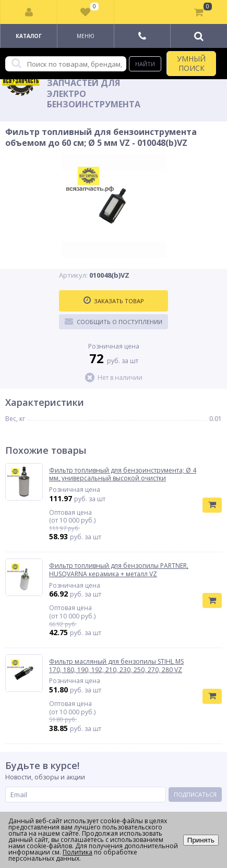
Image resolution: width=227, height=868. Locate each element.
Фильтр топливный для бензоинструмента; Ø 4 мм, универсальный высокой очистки (123, 474)
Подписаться (195, 794)
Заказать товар (114, 301)
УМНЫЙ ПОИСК (191, 63)
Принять (201, 840)
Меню (86, 36)
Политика (77, 852)
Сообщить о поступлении (113, 321)
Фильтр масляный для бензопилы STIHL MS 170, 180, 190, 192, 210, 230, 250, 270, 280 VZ (116, 666)
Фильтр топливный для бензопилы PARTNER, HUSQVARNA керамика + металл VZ (119, 570)
